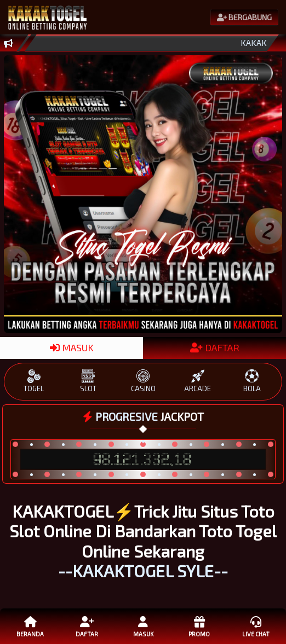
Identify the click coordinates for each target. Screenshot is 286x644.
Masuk (143, 626)
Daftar (87, 626)
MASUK (72, 347)
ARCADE (198, 381)
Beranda (30, 626)
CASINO (143, 381)
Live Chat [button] (256, 626)
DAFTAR (215, 347)
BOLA (253, 381)
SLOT (88, 381)
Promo (200, 626)
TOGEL (34, 381)
